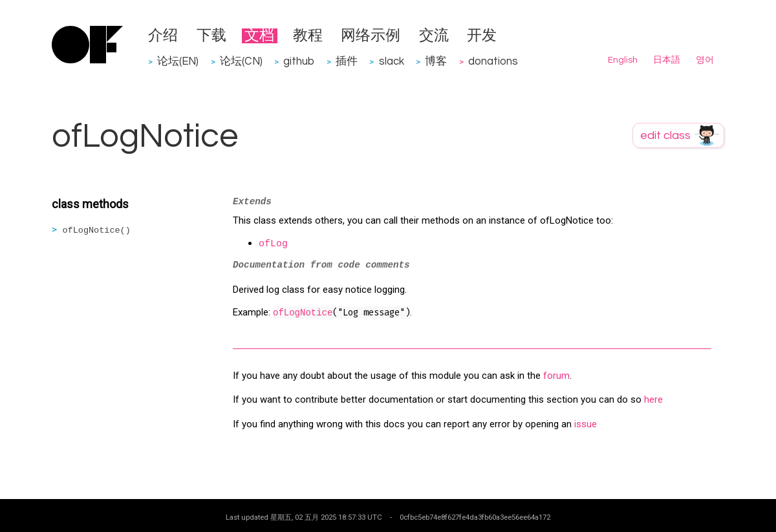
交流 (434, 36)
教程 (308, 36)
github (299, 61)
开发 (482, 36)
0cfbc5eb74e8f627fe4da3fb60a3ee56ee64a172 (475, 517)
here (653, 399)
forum (556, 376)
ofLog (273, 244)
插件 (347, 61)
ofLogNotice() (97, 230)
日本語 (667, 60)
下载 (211, 36)
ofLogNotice (303, 313)
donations (493, 61)
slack (392, 61)
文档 (259, 36)
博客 (436, 61)
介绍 (163, 36)
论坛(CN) (241, 61)
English (623, 60)
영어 (705, 60)
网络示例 (371, 36)
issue (586, 424)
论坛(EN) (178, 61)
